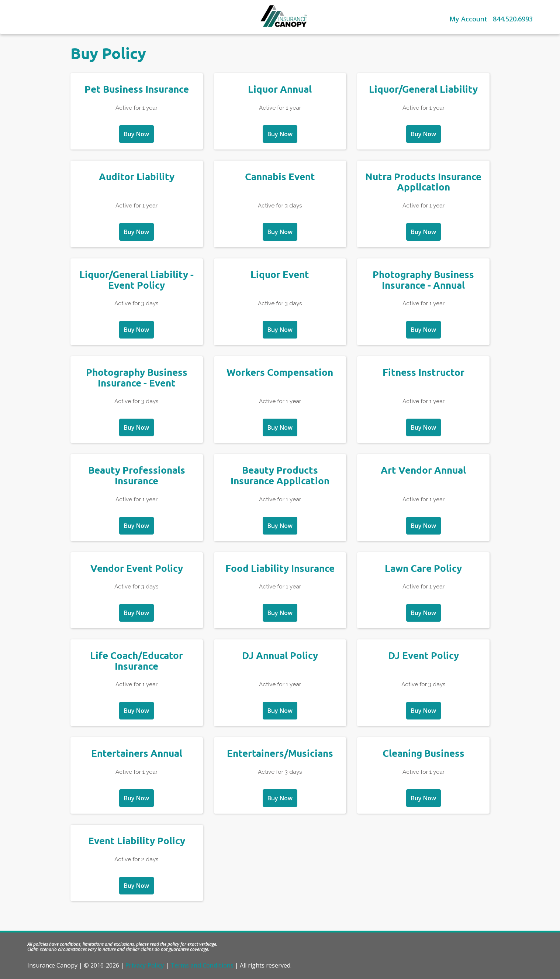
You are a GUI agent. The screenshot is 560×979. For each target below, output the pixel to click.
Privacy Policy (145, 965)
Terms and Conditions (202, 965)
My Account (468, 19)
